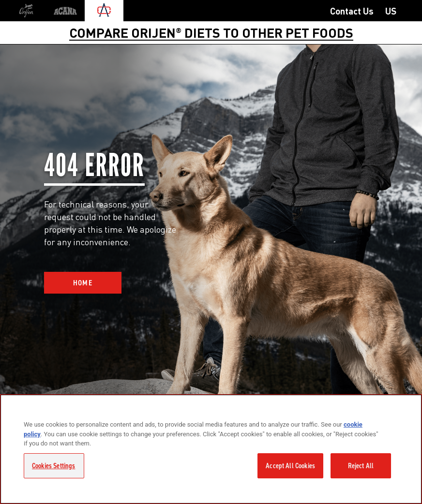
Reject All (361, 466)
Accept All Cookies (290, 466)
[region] (211, 449)
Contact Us (352, 11)
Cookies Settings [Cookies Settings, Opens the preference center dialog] (53, 466)
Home (83, 283)
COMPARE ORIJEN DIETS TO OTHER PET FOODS (211, 32)
